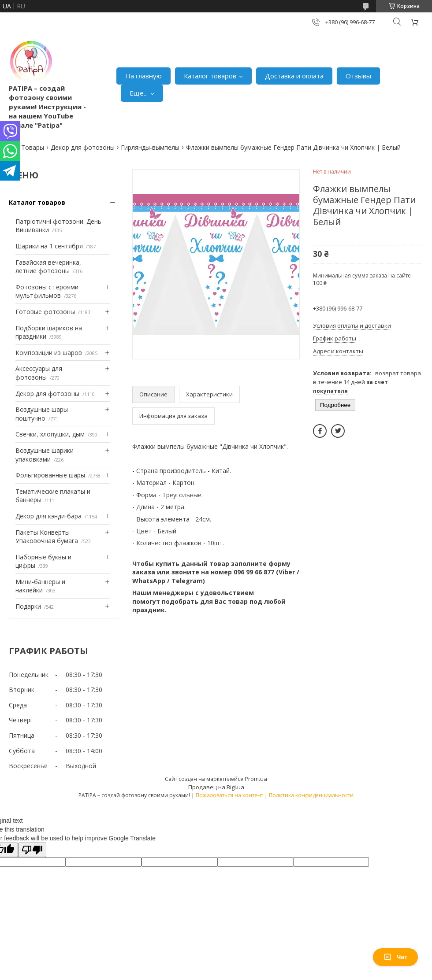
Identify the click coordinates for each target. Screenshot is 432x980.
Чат (395, 957)
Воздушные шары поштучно (42, 414)
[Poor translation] (32, 850)
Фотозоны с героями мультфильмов (47, 291)
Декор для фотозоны (83, 147)
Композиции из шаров (49, 353)
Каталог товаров (210, 76)
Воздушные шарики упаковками (45, 455)
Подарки (28, 606)
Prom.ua (256, 779)
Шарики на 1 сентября (49, 246)
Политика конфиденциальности (311, 795)
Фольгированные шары (50, 475)
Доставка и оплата (294, 76)
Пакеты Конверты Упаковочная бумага (47, 537)
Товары (33, 147)
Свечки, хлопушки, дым (50, 434)
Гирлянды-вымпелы (150, 147)
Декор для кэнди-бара (48, 516)
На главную (143, 76)
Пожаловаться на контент (229, 795)
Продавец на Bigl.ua (216, 787)
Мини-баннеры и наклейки (40, 586)
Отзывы (358, 76)
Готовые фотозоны (45, 312)
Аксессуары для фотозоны (39, 373)
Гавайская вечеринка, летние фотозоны (48, 267)
